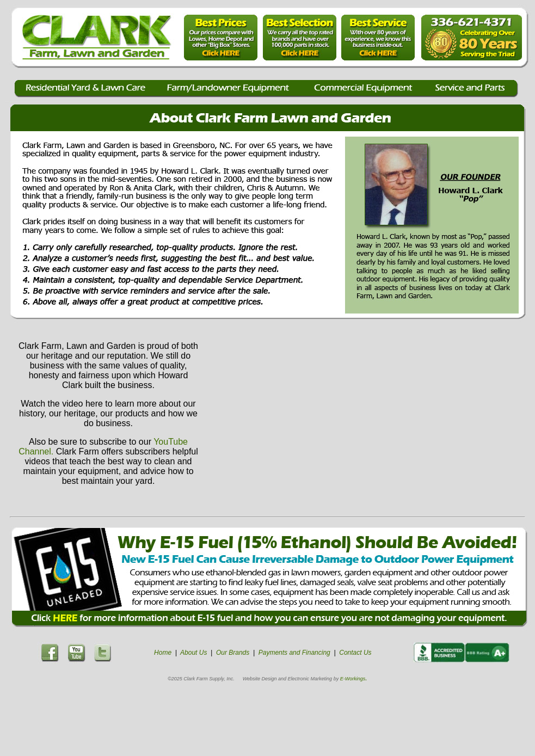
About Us (193, 653)
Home (163, 653)
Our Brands (233, 653)
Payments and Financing (294, 653)
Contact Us (355, 653)
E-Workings (353, 679)
